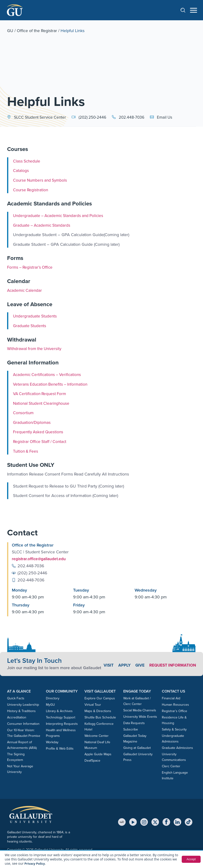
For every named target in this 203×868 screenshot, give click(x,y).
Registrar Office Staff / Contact (41, 442)
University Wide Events (140, 716)
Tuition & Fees (26, 451)
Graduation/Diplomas (32, 422)
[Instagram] (144, 822)
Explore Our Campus (100, 698)
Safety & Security (174, 729)
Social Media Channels (140, 710)
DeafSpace (92, 760)
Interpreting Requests (62, 724)
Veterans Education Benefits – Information (52, 384)
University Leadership (23, 704)
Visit (159, 662)
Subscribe (131, 729)
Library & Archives (59, 711)
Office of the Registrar (37, 31)
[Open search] (185, 10)
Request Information (171, 668)
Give (191, 662)
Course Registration (31, 190)
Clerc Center (171, 766)
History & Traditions (21, 711)
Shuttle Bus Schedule (100, 717)
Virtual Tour (93, 704)
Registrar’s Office (174, 711)
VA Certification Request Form (41, 394)
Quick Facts (16, 698)
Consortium (24, 413)
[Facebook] (166, 822)
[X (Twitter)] (155, 822)
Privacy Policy (35, 863)
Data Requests (134, 723)
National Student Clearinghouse (42, 403)
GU (10, 31)
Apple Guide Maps (98, 754)
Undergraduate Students (36, 316)
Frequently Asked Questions (39, 432)
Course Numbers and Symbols (41, 180)
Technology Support (61, 717)
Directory (53, 698)
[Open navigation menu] (194, 10)
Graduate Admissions (177, 748)
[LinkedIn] (177, 822)
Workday (52, 742)
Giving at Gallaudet (137, 748)
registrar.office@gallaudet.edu (40, 559)
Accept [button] (191, 859)
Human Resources (175, 704)
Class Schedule (27, 161)
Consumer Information (23, 724)
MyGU (50, 704)
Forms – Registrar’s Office (31, 267)
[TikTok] (189, 822)
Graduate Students (30, 326)
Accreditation (17, 717)
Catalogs (21, 171)
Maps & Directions (98, 711)
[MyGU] (122, 822)
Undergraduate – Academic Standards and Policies (60, 216)
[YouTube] (133, 822)
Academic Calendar (25, 290)
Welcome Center (97, 736)
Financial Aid (171, 698)
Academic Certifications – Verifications (49, 375)
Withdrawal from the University (35, 349)
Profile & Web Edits (60, 748)
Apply (175, 662)
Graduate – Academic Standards (43, 225)
